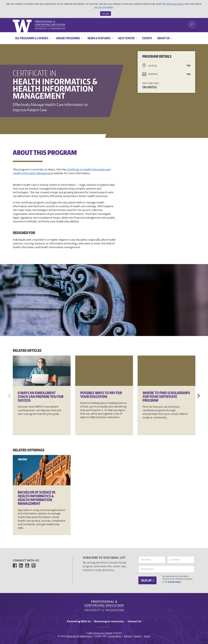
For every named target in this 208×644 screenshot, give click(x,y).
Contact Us (134, 621)
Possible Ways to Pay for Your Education (101, 395)
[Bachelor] (42, 470)
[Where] (166, 371)
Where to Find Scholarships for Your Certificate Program (166, 397)
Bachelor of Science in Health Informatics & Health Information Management (37, 498)
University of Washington (79, 636)
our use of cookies (104, 7)
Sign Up (147, 580)
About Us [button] (163, 38)
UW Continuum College (100, 633)
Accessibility (115, 636)
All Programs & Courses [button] (32, 38)
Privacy (138, 636)
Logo (13, 20)
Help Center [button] (126, 38)
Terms (147, 636)
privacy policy (174, 582)
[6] (42, 371)
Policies (128, 636)
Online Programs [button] (68, 38)
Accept (106, 14)
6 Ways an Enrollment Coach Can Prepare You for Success (41, 397)
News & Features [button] (99, 38)
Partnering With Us (79, 621)
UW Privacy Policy (175, 4)
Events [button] (147, 38)
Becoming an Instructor (109, 621)
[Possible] (104, 371)
